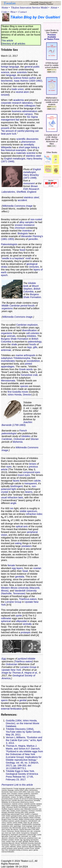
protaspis (26, 632)
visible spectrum (28, 511)
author (33, 78)
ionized (5, 95)
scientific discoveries (27, 139)
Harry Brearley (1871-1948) (31, 176)
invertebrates (8, 361)
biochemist (7, 81)
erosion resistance (25, 225)
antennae (6, 350)
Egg (4, 659)
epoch (4, 275)
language (11, 75)
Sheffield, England (26, 192)
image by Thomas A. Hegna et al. (20, 673)
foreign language (10, 67)
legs (30, 347)
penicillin (33, 239)
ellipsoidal (21, 621)
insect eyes (24, 475)
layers (20, 568)
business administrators (25, 111)
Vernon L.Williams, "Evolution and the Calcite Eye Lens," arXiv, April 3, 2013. (24, 740)
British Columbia (32, 290)
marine (19, 355)
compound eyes (31, 472)
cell (28, 333)
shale (14, 344)
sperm (4, 700)
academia (19, 100)
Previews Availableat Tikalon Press (52, 37)
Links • (5, 12)
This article (7, 41)
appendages (8, 366)
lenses (33, 464)
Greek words (26, 369)
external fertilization (11, 709)
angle (13, 503)
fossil (22, 250)
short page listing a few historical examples (20, 149)
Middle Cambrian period (14, 306)
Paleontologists (9, 244)
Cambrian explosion (27, 325)
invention (27, 231)
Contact (23, 12)
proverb (5, 128)
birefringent (17, 486)
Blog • (14, 12)
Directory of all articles (13, 44)
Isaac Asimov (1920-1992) (28, 81)
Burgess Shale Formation (32, 296)
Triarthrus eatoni (28, 599)
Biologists (23, 233)
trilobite (31, 659)
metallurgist (19, 159)
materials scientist (26, 153)
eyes (9, 467)
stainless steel (33, 156)
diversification (29, 330)
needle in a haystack (13, 258)
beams (29, 492)
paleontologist (9, 433)
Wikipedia (6, 147)
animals (11, 336)
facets (16, 481)
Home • (6, 8)
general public (32, 67)
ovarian (37, 568)
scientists (22, 72)
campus (28, 114)
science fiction (21, 78)
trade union (18, 89)
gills (35, 347)
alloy (22, 222)
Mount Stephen (31, 287)
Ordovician (19, 439)
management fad (10, 120)
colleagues (30, 106)
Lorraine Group (13, 602)
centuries (34, 267)
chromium (20, 228)
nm (12, 508)
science (5, 72)
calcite (37, 481)
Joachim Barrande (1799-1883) (17, 424)
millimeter (6, 618)
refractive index (34, 514)
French (23, 431)
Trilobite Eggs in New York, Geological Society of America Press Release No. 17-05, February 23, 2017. (22, 775)
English (8, 159)
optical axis (22, 526)
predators (27, 546)
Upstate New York (11, 670)
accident (22, 200)
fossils (31, 306)
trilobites (32, 336)
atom (26, 92)
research (17, 103)
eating (18, 543)
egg (14, 568)
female (11, 565)
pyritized (22, 659)
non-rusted (36, 219)
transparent (31, 483)
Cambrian (7, 439)
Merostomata (8, 381)
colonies (35, 333)
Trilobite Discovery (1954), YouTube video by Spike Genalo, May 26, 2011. (23, 732)
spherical (6, 621)
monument (29, 183)
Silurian (35, 439)
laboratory (27, 103)
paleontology (35, 342)
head (25, 571)
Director (27, 395)
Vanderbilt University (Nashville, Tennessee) (19, 592)
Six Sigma (32, 117)
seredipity (29, 145)
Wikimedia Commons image (18, 206)
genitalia (20, 577)
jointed (28, 364)
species (24, 386)
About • (55, 8)
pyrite (19, 616)
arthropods (29, 355)
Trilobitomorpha (22, 358)
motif (28, 258)
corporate (6, 103)
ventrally (27, 624)
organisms (7, 308)
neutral (19, 92)
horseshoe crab (29, 375)
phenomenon (28, 142)
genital (23, 700)
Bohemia (18, 442)
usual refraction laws (12, 497)
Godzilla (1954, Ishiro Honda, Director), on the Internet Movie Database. (23, 723)
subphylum (7, 358)
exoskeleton (33, 361)
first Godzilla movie (18, 392)
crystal (4, 492)
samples (29, 222)
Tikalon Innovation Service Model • (30, 8)
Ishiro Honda (15, 395)
